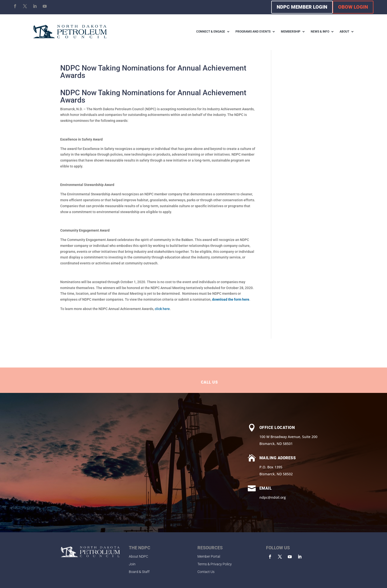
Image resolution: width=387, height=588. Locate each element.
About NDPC (138, 556)
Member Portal (209, 556)
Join (132, 564)
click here (162, 309)
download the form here (231, 299)
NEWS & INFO (320, 32)
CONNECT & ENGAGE (211, 32)
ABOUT (344, 32)
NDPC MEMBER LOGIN (302, 7)
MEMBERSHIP (291, 32)
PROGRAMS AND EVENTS (253, 32)
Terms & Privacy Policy (215, 564)
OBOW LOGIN (353, 7)
